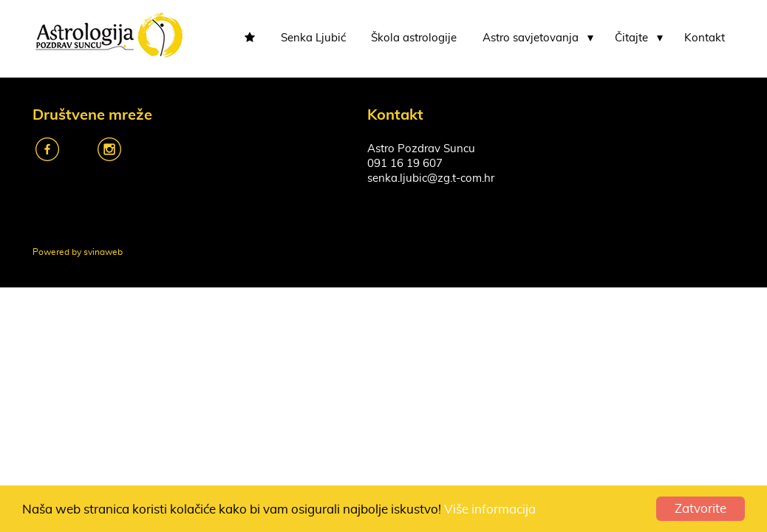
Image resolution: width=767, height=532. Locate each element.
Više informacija (490, 509)
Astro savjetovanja (531, 38)
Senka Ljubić (313, 38)
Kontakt (705, 38)
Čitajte (631, 38)
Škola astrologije (414, 38)
